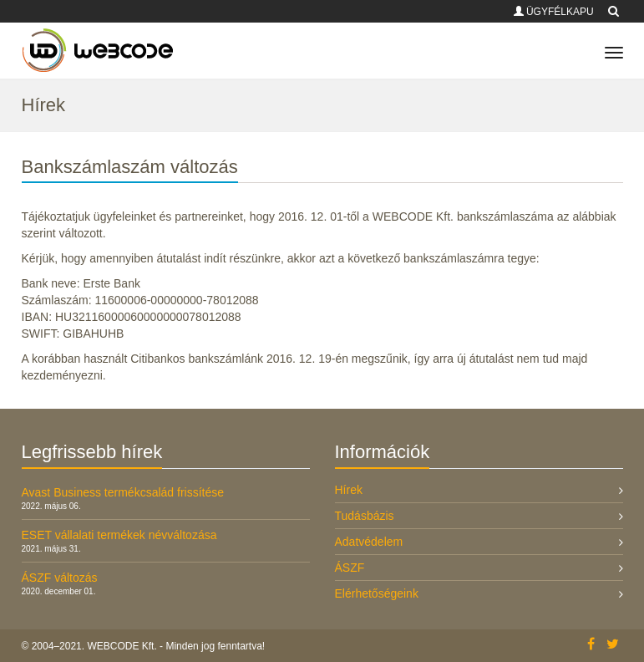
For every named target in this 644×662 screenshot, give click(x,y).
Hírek (349, 490)
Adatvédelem (369, 542)
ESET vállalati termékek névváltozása (119, 535)
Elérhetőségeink (377, 593)
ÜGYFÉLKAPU (554, 12)
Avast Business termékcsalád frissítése (123, 492)
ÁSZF (350, 568)
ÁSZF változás (60, 578)
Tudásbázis (365, 516)
